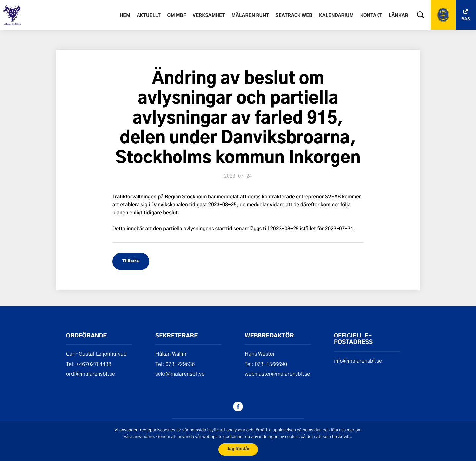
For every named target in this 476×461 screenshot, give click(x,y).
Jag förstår (238, 449)
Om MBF (177, 16)
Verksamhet (209, 16)
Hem (125, 16)
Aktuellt (149, 16)
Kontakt (371, 16)
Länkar (398, 16)
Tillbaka (131, 261)
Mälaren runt (250, 16)
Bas (466, 19)
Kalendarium (336, 16)
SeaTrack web (294, 16)
